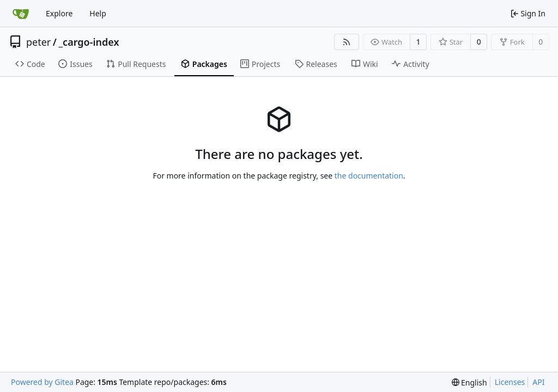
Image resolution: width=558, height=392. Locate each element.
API (538, 382)
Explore (59, 13)
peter (38, 42)
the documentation (369, 176)
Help (98, 13)
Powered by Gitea (42, 382)
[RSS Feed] (347, 42)
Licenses (510, 382)
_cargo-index (89, 42)
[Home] (21, 14)
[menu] (469, 382)
